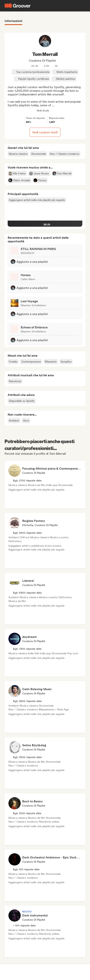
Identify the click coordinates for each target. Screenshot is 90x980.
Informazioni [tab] (13, 21)
